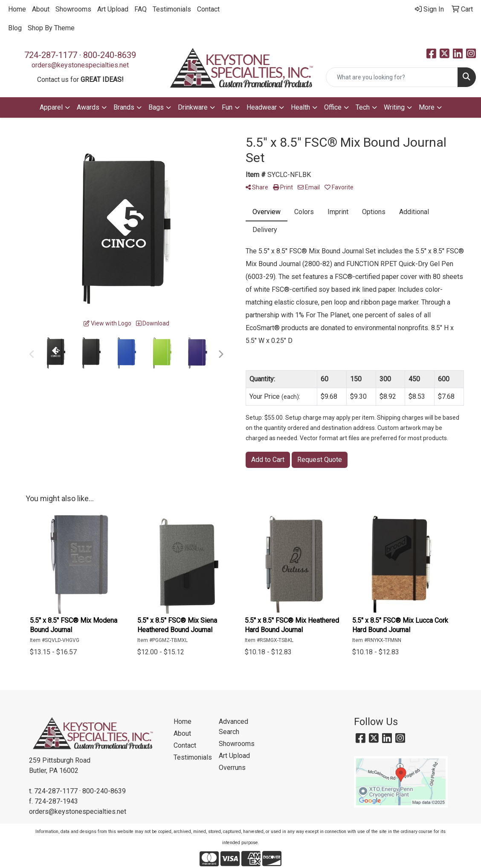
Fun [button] (227, 107)
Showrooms (73, 9)
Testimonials (172, 9)
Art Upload (113, 9)
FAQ (141, 9)
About (41, 9)
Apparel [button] (51, 107)
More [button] (427, 107)
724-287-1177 (51, 55)
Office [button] (333, 107)
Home (17, 9)
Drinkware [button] (193, 107)
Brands (124, 107)
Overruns (232, 768)
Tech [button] (363, 107)
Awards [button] (88, 107)
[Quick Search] (392, 77)
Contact (208, 9)
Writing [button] (394, 107)
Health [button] (300, 107)
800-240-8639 (110, 55)
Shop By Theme (51, 28)
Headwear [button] (262, 107)
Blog (15, 28)
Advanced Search (233, 727)
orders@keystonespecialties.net (80, 65)
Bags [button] (156, 107)
